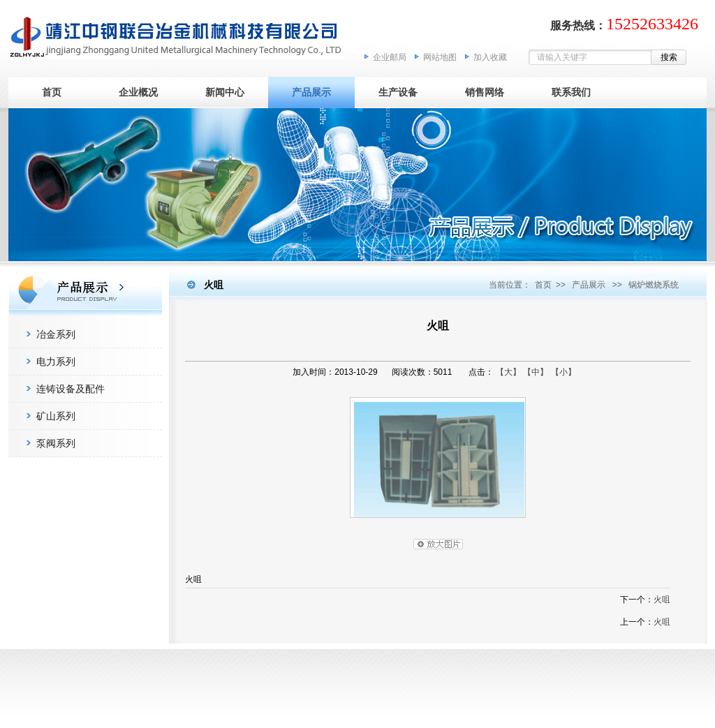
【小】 (563, 372)
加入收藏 (490, 57)
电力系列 (56, 362)
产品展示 (311, 92)
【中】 (536, 372)
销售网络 (485, 92)
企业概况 (138, 92)
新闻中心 (225, 92)
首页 (52, 92)
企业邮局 (390, 57)
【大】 (508, 372)
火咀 (662, 600)
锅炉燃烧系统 (654, 285)
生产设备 (398, 92)
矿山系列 (56, 416)
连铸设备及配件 (71, 389)
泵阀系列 (56, 443)
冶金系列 (56, 334)
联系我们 (571, 92)
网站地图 (440, 57)
